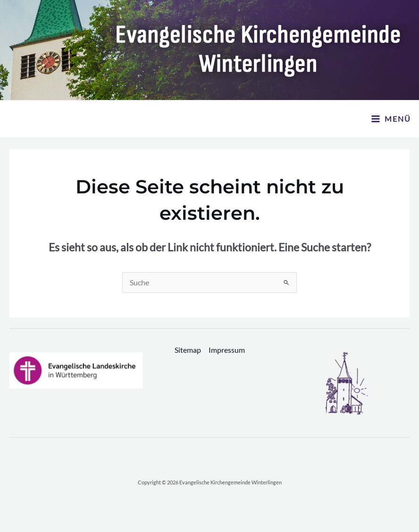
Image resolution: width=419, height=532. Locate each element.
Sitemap (188, 350)
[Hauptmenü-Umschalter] (391, 119)
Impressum (227, 350)
